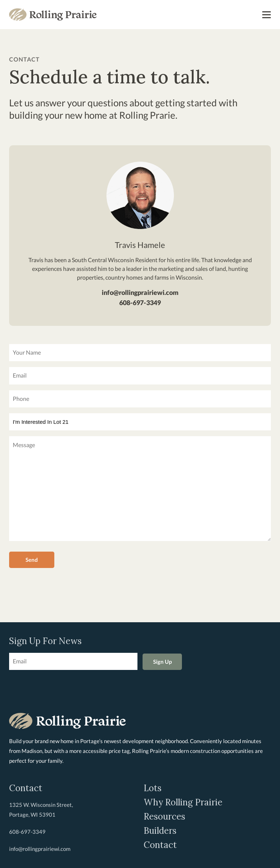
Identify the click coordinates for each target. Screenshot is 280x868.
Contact (160, 845)
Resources (164, 817)
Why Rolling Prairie (183, 802)
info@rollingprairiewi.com (140, 292)
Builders (160, 831)
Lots (153, 788)
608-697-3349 (140, 303)
